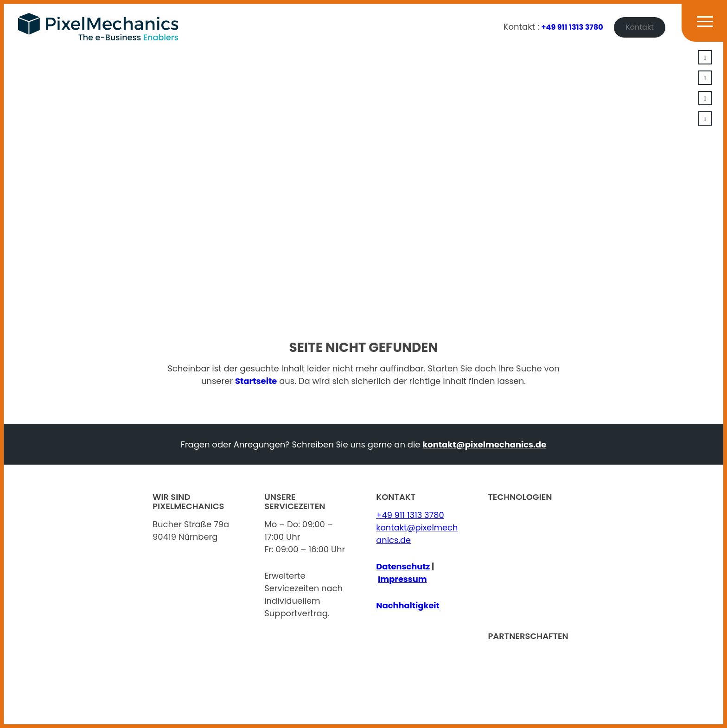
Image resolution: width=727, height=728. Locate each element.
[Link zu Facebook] (705, 118)
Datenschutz (403, 566)
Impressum (403, 579)
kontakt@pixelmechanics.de (484, 444)
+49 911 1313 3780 (572, 27)
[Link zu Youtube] (705, 98)
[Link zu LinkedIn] (705, 57)
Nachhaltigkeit (408, 605)
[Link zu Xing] (705, 78)
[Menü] (699, 27)
